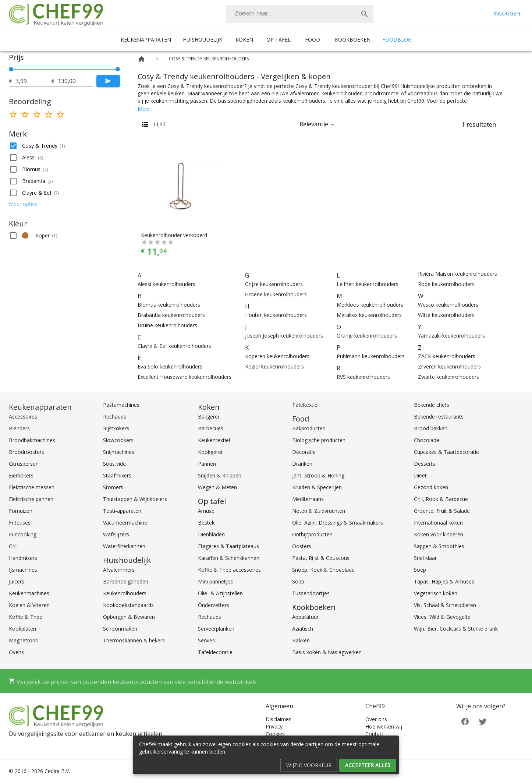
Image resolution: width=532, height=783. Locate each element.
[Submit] (108, 81)
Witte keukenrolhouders (446, 315)
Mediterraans (308, 499)
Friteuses (20, 523)
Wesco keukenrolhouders (448, 305)
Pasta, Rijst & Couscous (321, 558)
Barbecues (211, 428)
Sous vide (114, 464)
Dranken (302, 464)
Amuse (206, 511)
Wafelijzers (116, 534)
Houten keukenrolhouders (276, 315)
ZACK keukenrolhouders (447, 356)
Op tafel (279, 40)
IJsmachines (23, 570)
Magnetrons (23, 640)
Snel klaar (425, 558)
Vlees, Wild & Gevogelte (442, 617)
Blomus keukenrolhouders (169, 305)
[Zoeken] (291, 14)
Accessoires (23, 417)
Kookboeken (353, 40)
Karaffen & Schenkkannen (229, 558)
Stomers (113, 487)
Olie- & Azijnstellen (220, 593)
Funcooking (23, 534)
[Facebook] (465, 721)
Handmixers (23, 558)
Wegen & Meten (217, 487)
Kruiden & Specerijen (317, 487)
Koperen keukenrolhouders (277, 356)
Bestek (206, 523)
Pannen (207, 464)
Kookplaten (22, 629)
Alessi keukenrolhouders (166, 284)
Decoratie (304, 452)
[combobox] (300, 14)
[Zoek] (365, 14)
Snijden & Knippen (220, 475)
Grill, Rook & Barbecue (441, 499)
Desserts (425, 464)
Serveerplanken (216, 629)
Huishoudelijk (203, 40)
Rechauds (115, 417)
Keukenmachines (29, 593)
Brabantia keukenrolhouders (171, 315)
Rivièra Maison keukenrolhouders (457, 274)
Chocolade (427, 440)
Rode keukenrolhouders (446, 284)
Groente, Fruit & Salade (442, 511)
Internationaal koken (438, 523)
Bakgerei (208, 417)
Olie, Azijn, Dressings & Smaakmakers (338, 523)
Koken (244, 40)
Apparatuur (305, 617)
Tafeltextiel (305, 405)
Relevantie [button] (314, 124)
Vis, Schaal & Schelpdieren (445, 605)
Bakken (301, 640)
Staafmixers (117, 475)
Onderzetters (214, 605)
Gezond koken (431, 487)
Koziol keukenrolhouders (274, 366)
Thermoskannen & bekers (134, 640)
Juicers (17, 581)
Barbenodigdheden (126, 581)
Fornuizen (21, 511)
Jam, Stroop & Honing (318, 475)
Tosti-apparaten (122, 511)
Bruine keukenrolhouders (167, 325)
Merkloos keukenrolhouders (370, 305)
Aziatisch (303, 629)
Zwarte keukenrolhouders (448, 377)
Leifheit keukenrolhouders (368, 284)
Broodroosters (26, 452)
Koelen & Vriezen (29, 605)
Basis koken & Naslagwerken (327, 652)
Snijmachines (119, 452)
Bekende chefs (432, 405)
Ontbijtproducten (312, 534)
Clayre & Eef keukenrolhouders (174, 346)
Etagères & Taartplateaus (228, 546)
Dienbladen (211, 534)
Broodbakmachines (32, 440)
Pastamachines (121, 405)
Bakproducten (309, 428)
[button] (64, 146)
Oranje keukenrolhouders (367, 336)
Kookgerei (210, 452)
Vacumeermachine (125, 523)
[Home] (141, 59)
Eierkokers (21, 475)
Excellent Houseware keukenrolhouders (185, 377)
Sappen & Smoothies (439, 546)
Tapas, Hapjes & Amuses (444, 581)
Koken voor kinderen (439, 534)
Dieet (420, 475)
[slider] (64, 69)
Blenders (19, 428)
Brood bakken (431, 428)
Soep (298, 581)
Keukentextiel (214, 440)
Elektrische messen (32, 487)
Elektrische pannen (31, 499)
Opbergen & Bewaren (129, 617)
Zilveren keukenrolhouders (449, 366)
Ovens (16, 652)
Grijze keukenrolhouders (274, 284)
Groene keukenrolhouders (276, 294)
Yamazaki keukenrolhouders (451, 336)
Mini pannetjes (215, 581)
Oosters (302, 546)
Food (313, 40)
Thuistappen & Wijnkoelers (135, 499)
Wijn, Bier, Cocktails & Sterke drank (456, 629)
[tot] (33, 81)
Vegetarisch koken (436, 593)
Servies (206, 640)
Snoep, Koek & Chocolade (323, 570)
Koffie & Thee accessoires (229, 570)
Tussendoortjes (311, 593)
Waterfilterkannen (124, 546)
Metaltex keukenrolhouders (369, 315)
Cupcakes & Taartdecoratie (446, 452)
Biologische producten (319, 440)
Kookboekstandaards (128, 605)
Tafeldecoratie (215, 652)
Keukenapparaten (146, 40)
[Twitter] (483, 721)
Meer (144, 109)
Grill (13, 546)
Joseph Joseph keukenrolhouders (284, 336)
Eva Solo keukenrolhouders (170, 366)
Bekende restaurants (439, 417)
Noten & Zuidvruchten (319, 511)
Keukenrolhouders (125, 593)
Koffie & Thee (26, 617)
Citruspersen (24, 464)
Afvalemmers (119, 570)
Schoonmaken (120, 629)
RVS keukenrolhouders (363, 377)
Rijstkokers (116, 428)
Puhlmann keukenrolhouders (371, 356)
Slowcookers (118, 440)
